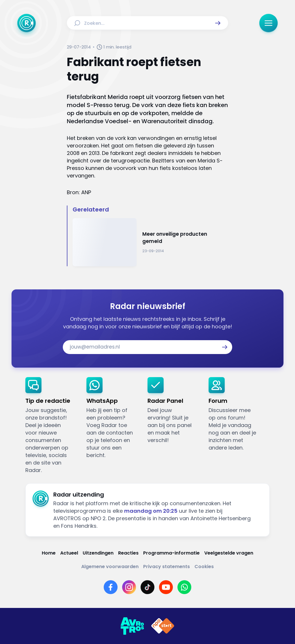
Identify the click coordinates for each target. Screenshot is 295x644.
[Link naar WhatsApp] (184, 587)
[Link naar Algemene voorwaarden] (110, 567)
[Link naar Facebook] (111, 587)
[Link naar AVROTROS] (132, 626)
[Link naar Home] (49, 553)
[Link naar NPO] (163, 626)
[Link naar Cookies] (204, 567)
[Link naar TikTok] (147, 587)
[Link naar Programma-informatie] (171, 553)
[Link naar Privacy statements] (167, 567)
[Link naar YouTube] (166, 587)
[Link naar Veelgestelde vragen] (229, 553)
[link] (51, 426)
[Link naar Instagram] (129, 587)
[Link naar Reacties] (128, 553)
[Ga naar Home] (27, 23)
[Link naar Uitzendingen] (98, 553)
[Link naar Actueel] (69, 553)
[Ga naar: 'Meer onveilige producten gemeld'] (150, 242)
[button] (218, 23)
